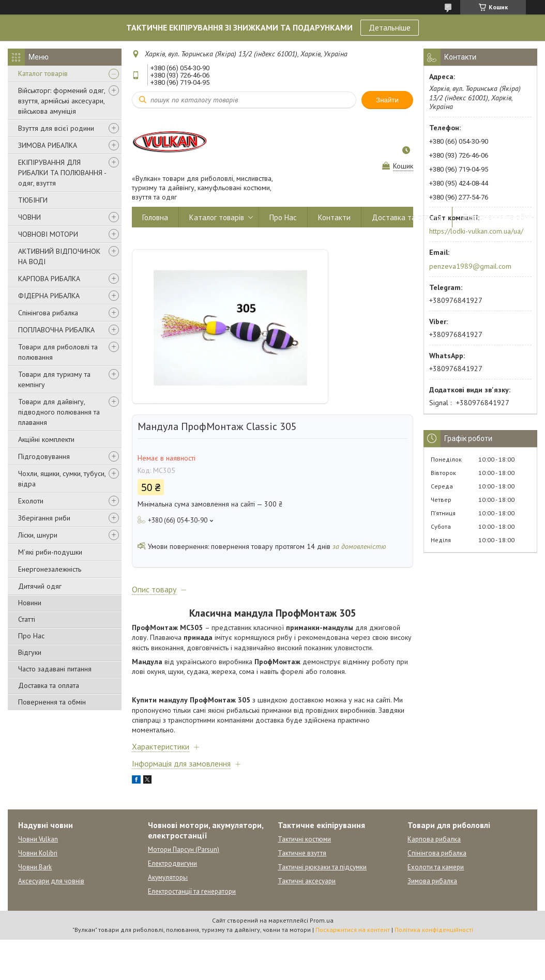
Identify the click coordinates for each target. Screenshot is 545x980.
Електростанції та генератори (192, 891)
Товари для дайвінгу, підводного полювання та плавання (59, 412)
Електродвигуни (172, 863)
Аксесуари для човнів (51, 881)
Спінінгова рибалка (48, 313)
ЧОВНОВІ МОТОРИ (48, 234)
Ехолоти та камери (436, 867)
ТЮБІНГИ (33, 200)
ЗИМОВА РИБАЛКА (48, 145)
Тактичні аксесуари (307, 881)
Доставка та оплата (49, 685)
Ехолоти (31, 501)
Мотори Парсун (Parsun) (184, 849)
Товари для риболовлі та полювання (58, 352)
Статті (27, 619)
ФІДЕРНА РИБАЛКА (49, 296)
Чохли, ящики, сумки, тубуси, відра (62, 479)
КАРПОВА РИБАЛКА (49, 279)
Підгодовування (44, 456)
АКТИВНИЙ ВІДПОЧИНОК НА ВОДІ (59, 256)
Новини (30, 603)
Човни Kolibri (38, 853)
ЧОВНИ (29, 217)
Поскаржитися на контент (353, 930)
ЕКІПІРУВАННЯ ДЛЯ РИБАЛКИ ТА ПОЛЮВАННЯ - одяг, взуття (62, 173)
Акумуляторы (168, 877)
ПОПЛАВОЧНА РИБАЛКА (56, 330)
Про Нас (31, 636)
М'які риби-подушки (50, 552)
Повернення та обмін (52, 702)
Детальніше (390, 27)
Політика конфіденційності (434, 930)
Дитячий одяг (40, 586)
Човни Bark (35, 867)
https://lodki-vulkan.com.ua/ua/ (476, 231)
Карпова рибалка (434, 839)
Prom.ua (322, 920)
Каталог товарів (43, 73)
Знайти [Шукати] (387, 100)
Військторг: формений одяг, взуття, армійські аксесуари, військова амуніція (62, 101)
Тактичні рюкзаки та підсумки (322, 867)
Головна (155, 217)
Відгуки (30, 652)
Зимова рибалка (432, 881)
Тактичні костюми (304, 839)
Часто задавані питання (55, 669)
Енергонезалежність (50, 569)
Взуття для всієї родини (56, 128)
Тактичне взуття (302, 853)
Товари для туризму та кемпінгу (54, 379)
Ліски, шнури (38, 535)
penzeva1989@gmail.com (470, 266)
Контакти (334, 217)
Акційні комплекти (46, 439)
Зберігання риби (44, 518)
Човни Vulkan (38, 839)
